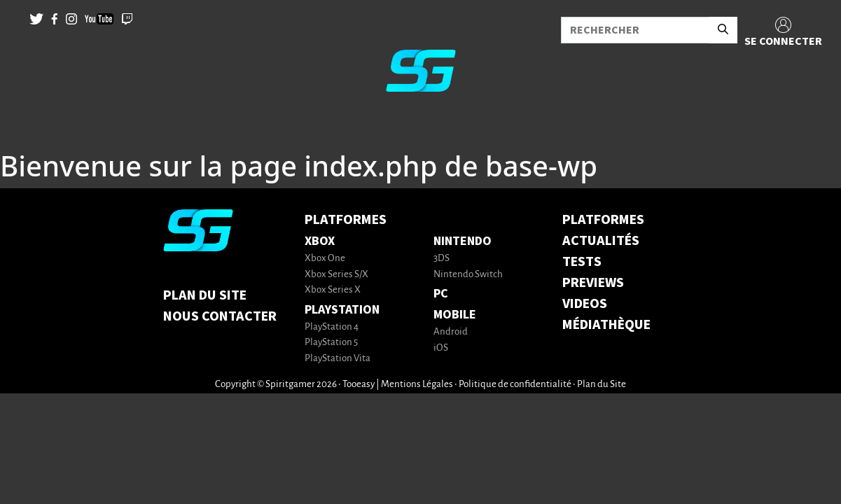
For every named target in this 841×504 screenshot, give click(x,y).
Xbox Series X (333, 290)
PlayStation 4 (332, 327)
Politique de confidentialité (515, 385)
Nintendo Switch (468, 275)
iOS (441, 348)
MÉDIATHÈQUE (606, 325)
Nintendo (463, 241)
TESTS (582, 262)
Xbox (320, 241)
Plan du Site (205, 295)
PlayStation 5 (331, 343)
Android (451, 332)
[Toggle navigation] (29, 126)
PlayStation (342, 310)
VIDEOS (585, 304)
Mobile (455, 315)
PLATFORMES (603, 220)
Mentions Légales (417, 385)
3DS (442, 259)
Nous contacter (220, 316)
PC (441, 294)
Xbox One (325, 259)
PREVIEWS (593, 283)
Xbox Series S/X (336, 275)
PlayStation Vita (338, 359)
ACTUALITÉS (601, 241)
